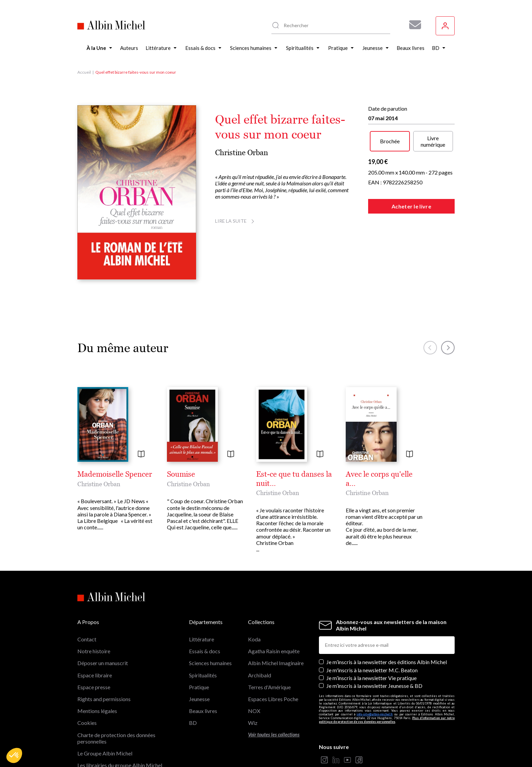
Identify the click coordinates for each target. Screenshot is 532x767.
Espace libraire (95, 675)
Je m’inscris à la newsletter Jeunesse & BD (374, 686)
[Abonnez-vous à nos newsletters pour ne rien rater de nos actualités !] (413, 25)
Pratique (199, 687)
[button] (14, 755)
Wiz (253, 723)
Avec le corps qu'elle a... (379, 479)
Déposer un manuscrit (103, 663)
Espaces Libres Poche (273, 699)
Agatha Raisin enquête (274, 651)
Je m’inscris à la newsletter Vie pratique (372, 678)
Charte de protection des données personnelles (116, 738)
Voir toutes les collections (274, 735)
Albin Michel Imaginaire (276, 663)
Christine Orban (242, 153)
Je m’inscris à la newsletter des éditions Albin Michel (387, 662)
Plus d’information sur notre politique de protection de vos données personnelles (387, 720)
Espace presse (94, 687)
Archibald (260, 675)
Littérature (202, 639)
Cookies (87, 723)
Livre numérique (433, 141)
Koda (254, 639)
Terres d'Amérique (269, 687)
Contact (87, 639)
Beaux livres (203, 711)
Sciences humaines (210, 663)
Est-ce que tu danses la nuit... (294, 479)
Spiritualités (203, 675)
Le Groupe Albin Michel (105, 753)
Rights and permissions (104, 699)
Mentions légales (97, 711)
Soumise (181, 474)
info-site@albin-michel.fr (375, 714)
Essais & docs (205, 651)
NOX (254, 711)
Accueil (84, 72)
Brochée (390, 141)
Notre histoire (94, 651)
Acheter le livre (411, 206)
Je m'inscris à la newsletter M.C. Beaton (372, 670)
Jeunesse (199, 699)
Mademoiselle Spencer (115, 474)
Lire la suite (236, 221)
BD (193, 723)
